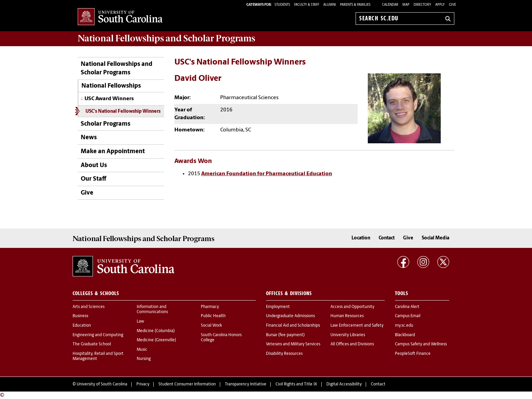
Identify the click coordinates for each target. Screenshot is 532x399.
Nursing (144, 359)
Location (361, 238)
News (89, 138)
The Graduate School (92, 344)
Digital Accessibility (344, 384)
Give (452, 5)
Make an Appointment (113, 152)
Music (142, 350)
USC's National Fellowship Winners (123, 112)
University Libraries (348, 335)
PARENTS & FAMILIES (355, 5)
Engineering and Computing (98, 335)
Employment (278, 307)
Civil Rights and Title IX (296, 384)
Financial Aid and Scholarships (293, 326)
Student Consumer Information (187, 384)
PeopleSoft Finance (413, 354)
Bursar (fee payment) (285, 335)
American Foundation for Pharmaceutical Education (267, 174)
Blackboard (405, 335)
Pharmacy (210, 307)
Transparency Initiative (246, 384)
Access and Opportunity (352, 307)
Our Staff (93, 179)
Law (140, 322)
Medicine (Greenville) (156, 340)
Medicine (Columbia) (156, 331)
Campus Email (408, 316)
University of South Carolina (102, 384)
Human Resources (347, 316)
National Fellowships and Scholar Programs (117, 69)
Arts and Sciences (89, 307)
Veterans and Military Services (293, 344)
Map (406, 5)
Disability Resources (284, 354)
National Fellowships (111, 86)
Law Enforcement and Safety (357, 326)
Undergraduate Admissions (290, 316)
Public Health (213, 316)
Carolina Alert (407, 307)
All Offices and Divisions (352, 344)
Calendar (390, 5)
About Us (94, 166)
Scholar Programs (106, 124)
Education (82, 326)
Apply (440, 5)
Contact (387, 238)
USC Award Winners (109, 99)
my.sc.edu (404, 326)
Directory (422, 5)
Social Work (211, 326)
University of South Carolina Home (120, 17)
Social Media (435, 238)
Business (80, 316)
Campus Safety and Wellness (421, 344)
